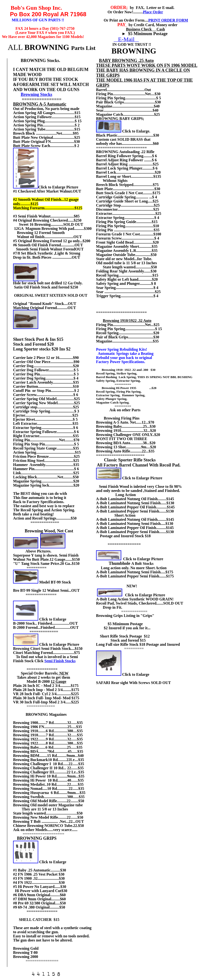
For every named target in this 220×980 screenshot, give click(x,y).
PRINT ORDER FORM (168, 20)
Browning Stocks (36, 94)
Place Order (153, 12)
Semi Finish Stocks (60, 661)
